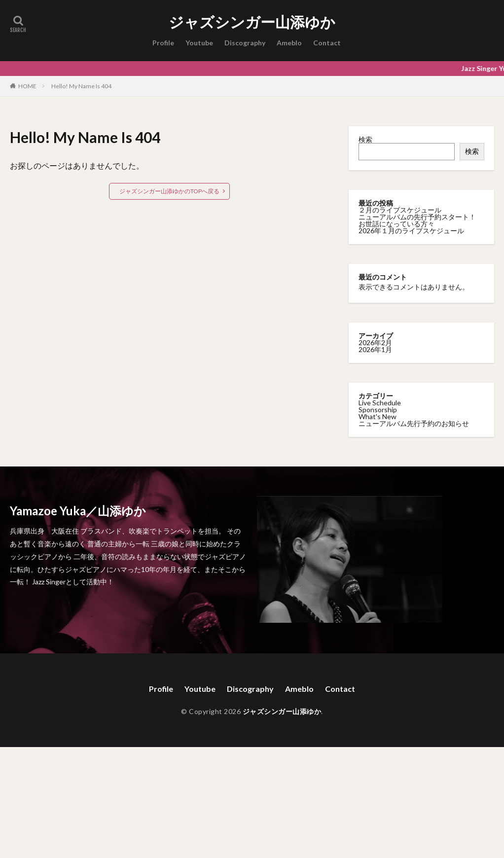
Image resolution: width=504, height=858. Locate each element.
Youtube (199, 43)
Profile (163, 43)
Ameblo (289, 43)
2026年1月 (375, 349)
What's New (378, 416)
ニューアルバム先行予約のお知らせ (414, 423)
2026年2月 (375, 342)
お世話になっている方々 (396, 224)
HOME (27, 86)
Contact (327, 43)
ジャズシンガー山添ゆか (252, 22)
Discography (245, 43)
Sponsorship (378, 409)
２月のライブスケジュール (400, 210)
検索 (365, 139)
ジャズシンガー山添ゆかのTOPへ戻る (169, 191)
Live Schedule (380, 402)
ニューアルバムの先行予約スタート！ (417, 217)
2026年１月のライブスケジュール (411, 231)
